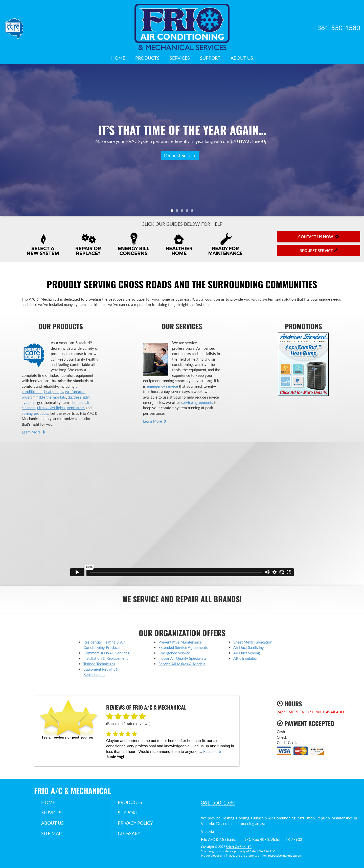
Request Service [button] (319, 251)
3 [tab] (183, 212)
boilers (78, 402)
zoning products (35, 413)
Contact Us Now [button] (319, 237)
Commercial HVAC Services (106, 653)
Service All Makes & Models (182, 664)
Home (118, 58)
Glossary (130, 834)
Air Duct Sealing (247, 653)
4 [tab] (188, 212)
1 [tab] (173, 212)
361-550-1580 (218, 802)
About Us (242, 58)
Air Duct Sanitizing (249, 647)
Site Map (52, 834)
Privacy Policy (136, 824)
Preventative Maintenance (180, 642)
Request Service (180, 155)
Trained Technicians (99, 664)
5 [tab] (193, 212)
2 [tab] (178, 212)
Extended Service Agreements (183, 647)
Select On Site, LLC (239, 847)
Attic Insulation (246, 658)
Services (180, 58)
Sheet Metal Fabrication (253, 642)
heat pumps (54, 391)
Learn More (34, 432)
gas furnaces (75, 391)
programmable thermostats (44, 397)
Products (147, 58)
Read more (212, 751)
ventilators (76, 408)
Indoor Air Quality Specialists (183, 658)
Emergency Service (174, 653)
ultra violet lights (51, 408)
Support (210, 58)
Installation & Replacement (106, 658)
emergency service (162, 386)
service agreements (197, 402)
